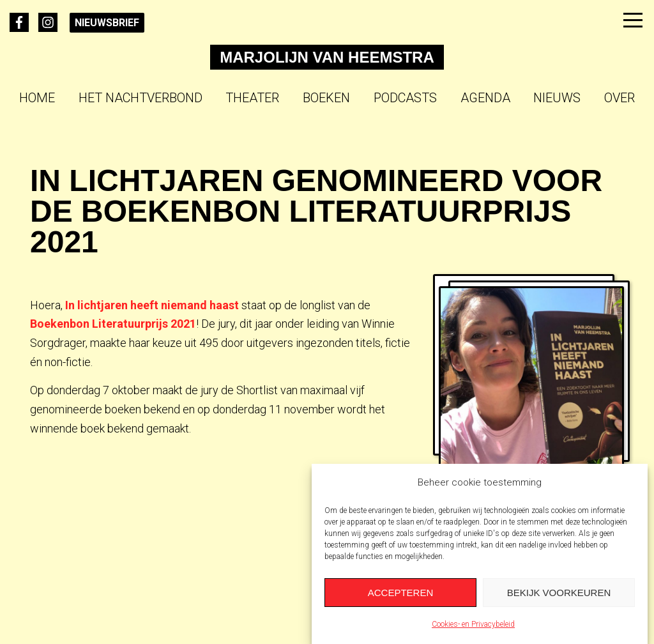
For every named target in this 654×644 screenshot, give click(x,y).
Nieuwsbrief (107, 23)
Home (37, 98)
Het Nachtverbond (141, 98)
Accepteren (401, 593)
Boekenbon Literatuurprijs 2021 (113, 324)
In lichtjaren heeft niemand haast (152, 305)
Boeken (326, 98)
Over (620, 98)
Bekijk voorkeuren (559, 593)
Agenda (485, 98)
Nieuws (557, 98)
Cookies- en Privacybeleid (473, 624)
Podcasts (405, 98)
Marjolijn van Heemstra (327, 57)
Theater (252, 98)
